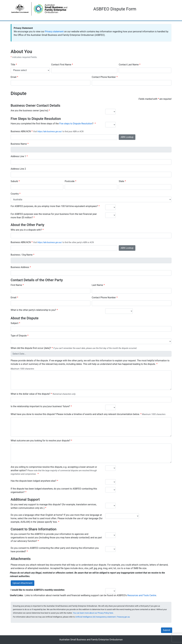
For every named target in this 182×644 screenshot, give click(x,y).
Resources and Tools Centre (142, 595)
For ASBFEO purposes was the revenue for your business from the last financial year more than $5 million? (54, 216)
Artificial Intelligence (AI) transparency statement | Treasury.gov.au (103, 617)
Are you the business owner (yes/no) (29, 111)
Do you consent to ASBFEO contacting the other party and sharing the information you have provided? (55, 550)
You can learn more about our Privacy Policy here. (93, 613)
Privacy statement (54, 32)
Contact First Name (61, 65)
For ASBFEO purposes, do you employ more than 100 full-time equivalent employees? (54, 206)
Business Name (19, 144)
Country (15, 194)
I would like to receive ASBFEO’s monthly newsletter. (38, 590)
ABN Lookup (127, 137)
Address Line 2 (18, 169)
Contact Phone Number (104, 77)
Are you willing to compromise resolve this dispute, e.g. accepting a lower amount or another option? (54, 470)
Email (14, 77)
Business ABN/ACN (21, 131)
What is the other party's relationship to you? (33, 310)
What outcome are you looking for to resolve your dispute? (41, 441)
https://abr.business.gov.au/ (50, 131)
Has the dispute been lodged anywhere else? (34, 481)
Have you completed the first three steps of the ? (52, 124)
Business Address (20, 267)
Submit (167, 630)
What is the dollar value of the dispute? (31, 394)
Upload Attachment (23, 583)
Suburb (14, 181)
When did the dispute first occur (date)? (31, 348)
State (121, 181)
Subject (15, 323)
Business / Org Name (22, 255)
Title (13, 65)
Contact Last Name (129, 65)
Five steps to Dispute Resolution (76, 124)
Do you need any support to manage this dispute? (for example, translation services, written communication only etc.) (54, 506)
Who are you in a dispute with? (26, 230)
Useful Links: (17, 595)
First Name (16, 285)
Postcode (70, 181)
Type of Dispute (19, 336)
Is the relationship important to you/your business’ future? (40, 406)
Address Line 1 (18, 156)
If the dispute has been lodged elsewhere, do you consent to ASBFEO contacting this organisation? (54, 490)
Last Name (97, 285)
